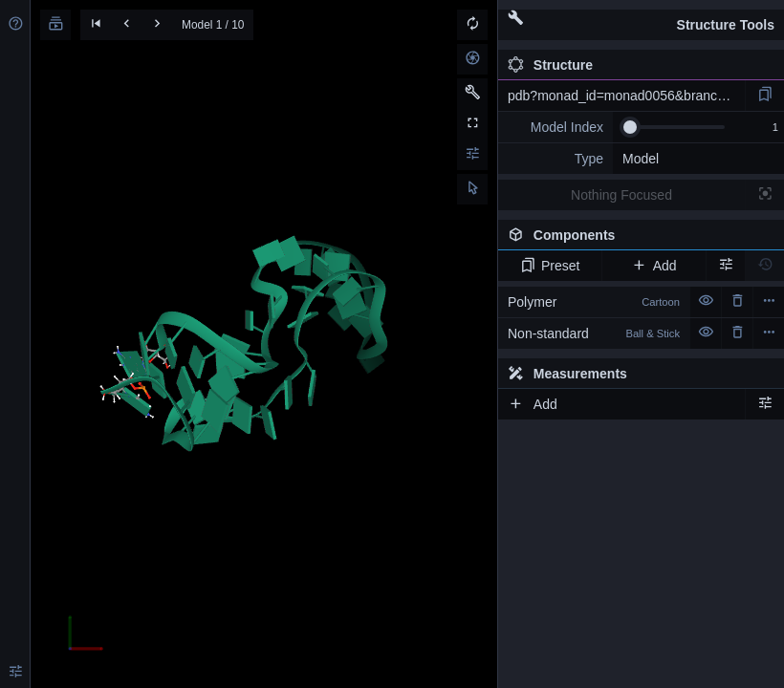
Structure (550, 65)
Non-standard (594, 333)
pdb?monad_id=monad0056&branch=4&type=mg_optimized (626, 96)
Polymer (594, 302)
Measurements (567, 374)
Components (636, 239)
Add (653, 266)
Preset (550, 266)
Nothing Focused (621, 195)
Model (641, 159)
